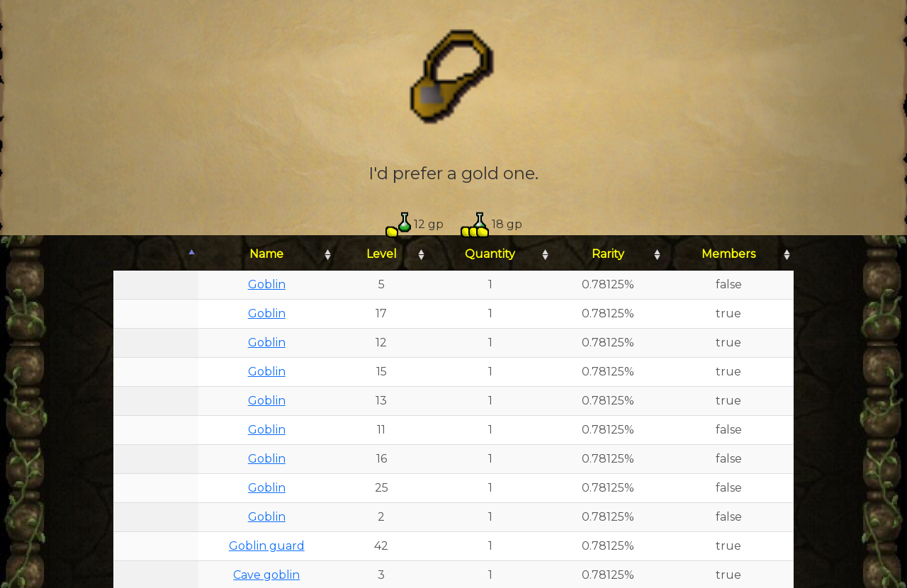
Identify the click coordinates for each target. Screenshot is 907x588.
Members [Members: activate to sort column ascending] (728, 254)
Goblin (267, 284)
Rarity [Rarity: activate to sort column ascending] (608, 254)
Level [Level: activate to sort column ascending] (382, 254)
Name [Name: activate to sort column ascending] (266, 254)
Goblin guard (267, 546)
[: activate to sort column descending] (156, 255)
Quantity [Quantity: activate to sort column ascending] (490, 254)
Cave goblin (266, 575)
